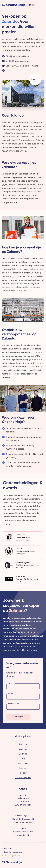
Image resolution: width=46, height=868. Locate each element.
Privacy (23, 828)
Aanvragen (18, 717)
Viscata (23, 795)
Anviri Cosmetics (23, 805)
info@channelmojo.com (13, 852)
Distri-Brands (23, 801)
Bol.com (23, 744)
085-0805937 (8, 848)
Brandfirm (12, 499)
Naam (11, 683)
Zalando (23, 754)
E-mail (11, 693)
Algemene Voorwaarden (23, 832)
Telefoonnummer (15, 704)
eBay (23, 758)
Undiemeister (23, 798)
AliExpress (23, 763)
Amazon (23, 749)
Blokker (23, 773)
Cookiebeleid (23, 835)
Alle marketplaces (23, 778)
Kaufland (23, 768)
